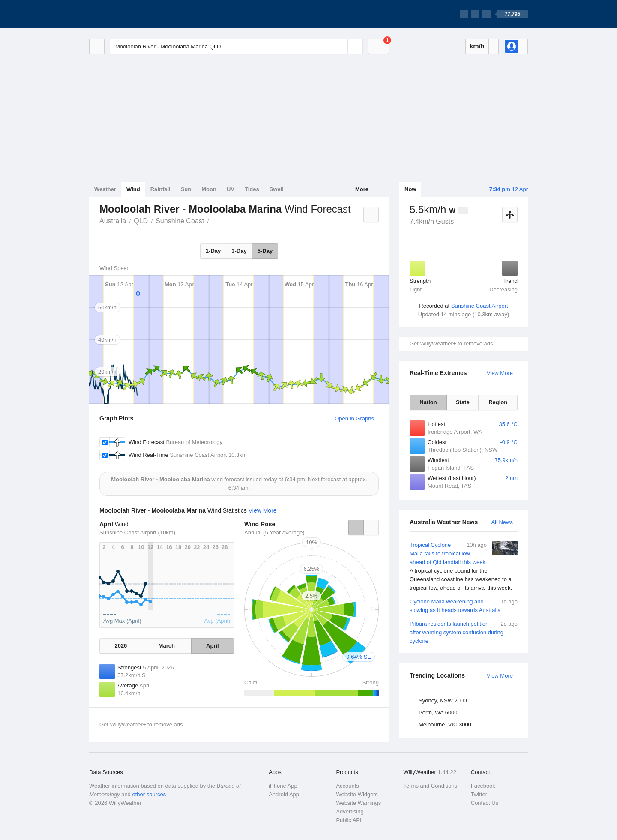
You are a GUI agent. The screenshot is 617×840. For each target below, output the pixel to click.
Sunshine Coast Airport (480, 306)
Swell (277, 189)
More (362, 189)
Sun (186, 189)
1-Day (213, 251)
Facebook (483, 786)
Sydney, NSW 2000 (443, 700)
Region (498, 402)
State (463, 402)
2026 (121, 646)
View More (500, 373)
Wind (133, 189)
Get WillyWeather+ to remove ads (451, 343)
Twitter (479, 794)
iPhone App (283, 786)
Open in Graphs (354, 418)
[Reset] (340, 46)
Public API (349, 820)
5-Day (265, 251)
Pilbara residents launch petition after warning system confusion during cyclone (464, 632)
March (167, 646)
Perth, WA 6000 (438, 712)
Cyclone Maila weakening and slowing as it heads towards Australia (464, 605)
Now (410, 189)
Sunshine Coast (180, 221)
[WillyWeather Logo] (129, 14)
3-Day (239, 251)
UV (231, 189)
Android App (284, 794)
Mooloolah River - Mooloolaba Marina (213, 220)
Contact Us (485, 803)
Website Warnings (358, 803)
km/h (477, 46)
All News (502, 522)
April (213, 646)
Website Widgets (357, 794)
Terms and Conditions (431, 786)
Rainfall (160, 189)
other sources (149, 794)
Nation (428, 402)
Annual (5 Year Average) (274, 532)
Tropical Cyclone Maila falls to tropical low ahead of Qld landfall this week (464, 567)
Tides (252, 189)
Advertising (350, 811)
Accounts (347, 786)
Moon (209, 189)
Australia (113, 221)
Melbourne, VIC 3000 (445, 724)
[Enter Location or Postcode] (236, 46)
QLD (141, 221)
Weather (105, 189)
